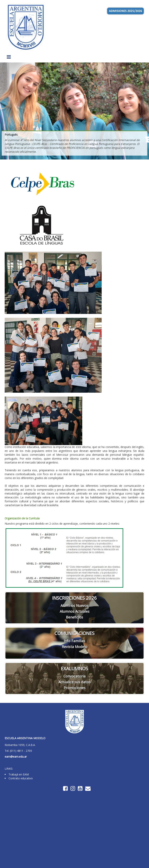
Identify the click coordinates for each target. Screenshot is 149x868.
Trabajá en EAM (19, 774)
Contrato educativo (21, 778)
